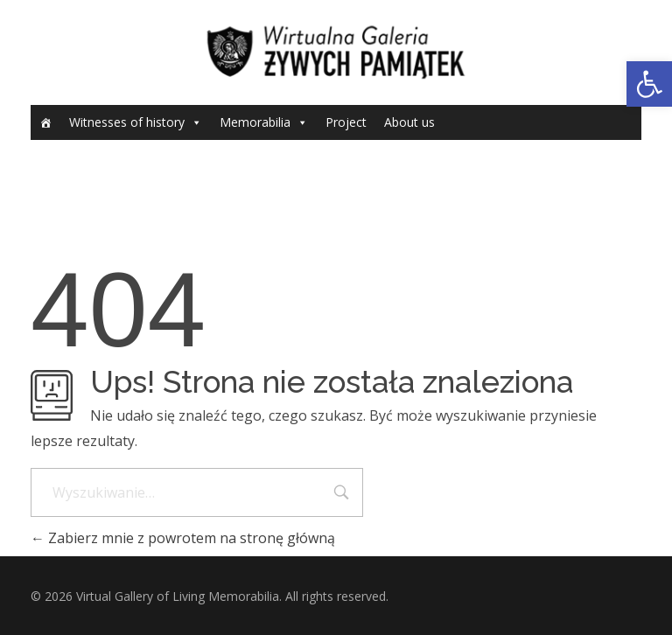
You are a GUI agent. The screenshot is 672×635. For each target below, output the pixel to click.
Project (346, 122)
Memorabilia (255, 122)
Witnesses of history (127, 122)
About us (409, 122)
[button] (649, 84)
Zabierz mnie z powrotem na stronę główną (183, 538)
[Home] (45, 122)
